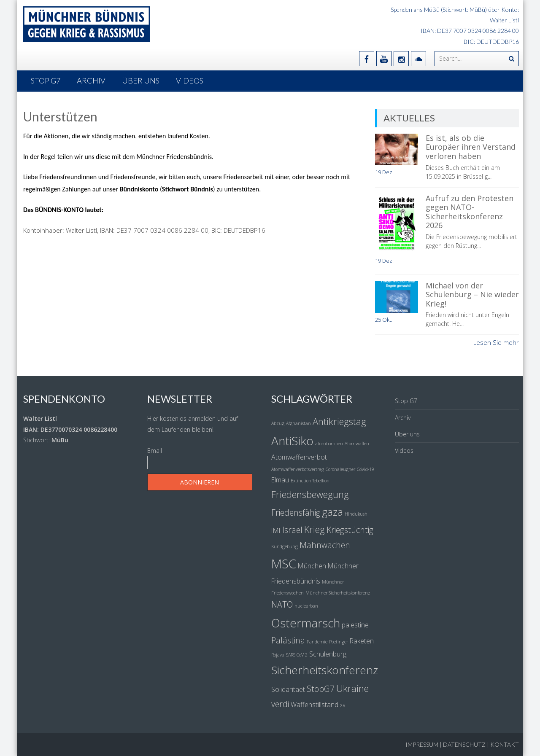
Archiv (91, 81)
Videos (190, 81)
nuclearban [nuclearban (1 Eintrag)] (306, 606)
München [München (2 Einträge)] (312, 566)
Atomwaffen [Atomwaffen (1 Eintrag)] (357, 444)
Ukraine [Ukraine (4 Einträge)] (352, 688)
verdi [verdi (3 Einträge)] (280, 704)
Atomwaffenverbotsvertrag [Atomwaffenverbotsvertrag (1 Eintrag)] (298, 469)
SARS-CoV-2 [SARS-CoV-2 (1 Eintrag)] (297, 655)
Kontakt (505, 744)
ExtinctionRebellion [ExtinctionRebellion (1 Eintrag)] (310, 481)
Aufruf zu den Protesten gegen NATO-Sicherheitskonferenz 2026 (470, 212)
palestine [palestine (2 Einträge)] (355, 625)
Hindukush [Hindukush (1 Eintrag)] (356, 514)
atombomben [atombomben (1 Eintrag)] (329, 444)
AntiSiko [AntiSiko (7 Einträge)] (292, 441)
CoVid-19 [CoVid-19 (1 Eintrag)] (366, 469)
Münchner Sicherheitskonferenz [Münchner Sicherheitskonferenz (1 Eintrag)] (338, 593)
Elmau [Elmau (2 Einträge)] (280, 480)
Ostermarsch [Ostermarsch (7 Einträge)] (306, 623)
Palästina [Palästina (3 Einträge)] (288, 640)
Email (155, 451)
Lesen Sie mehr (496, 342)
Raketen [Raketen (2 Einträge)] (362, 641)
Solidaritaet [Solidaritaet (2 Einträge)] (288, 689)
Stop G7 (46, 81)
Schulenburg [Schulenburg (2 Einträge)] (328, 654)
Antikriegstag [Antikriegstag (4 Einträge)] (339, 421)
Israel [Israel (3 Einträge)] (292, 530)
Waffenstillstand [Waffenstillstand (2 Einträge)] (315, 705)
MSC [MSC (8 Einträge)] (284, 564)
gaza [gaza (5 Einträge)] (332, 512)
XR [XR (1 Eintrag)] (343, 705)
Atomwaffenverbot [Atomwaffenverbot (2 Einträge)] (299, 457)
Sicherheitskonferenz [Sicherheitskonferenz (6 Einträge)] (325, 670)
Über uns (141, 81)
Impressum (422, 744)
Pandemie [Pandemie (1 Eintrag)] (317, 642)
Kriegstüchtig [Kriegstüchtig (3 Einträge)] (350, 530)
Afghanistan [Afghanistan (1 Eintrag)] (298, 423)
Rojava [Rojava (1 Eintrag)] (278, 655)
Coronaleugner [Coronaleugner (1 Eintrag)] (340, 469)
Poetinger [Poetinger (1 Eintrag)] (339, 642)
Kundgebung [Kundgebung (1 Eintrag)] (285, 546)
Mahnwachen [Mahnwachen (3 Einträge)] (325, 545)
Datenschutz (464, 744)
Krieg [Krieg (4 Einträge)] (315, 529)
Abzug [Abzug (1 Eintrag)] (278, 423)
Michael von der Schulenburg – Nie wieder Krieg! (472, 295)
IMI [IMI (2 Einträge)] (276, 530)
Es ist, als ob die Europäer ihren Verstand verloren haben (471, 147)
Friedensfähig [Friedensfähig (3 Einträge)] (296, 513)
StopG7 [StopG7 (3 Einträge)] (321, 689)
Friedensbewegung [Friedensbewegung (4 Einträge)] (310, 494)
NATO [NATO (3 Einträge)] (282, 604)
